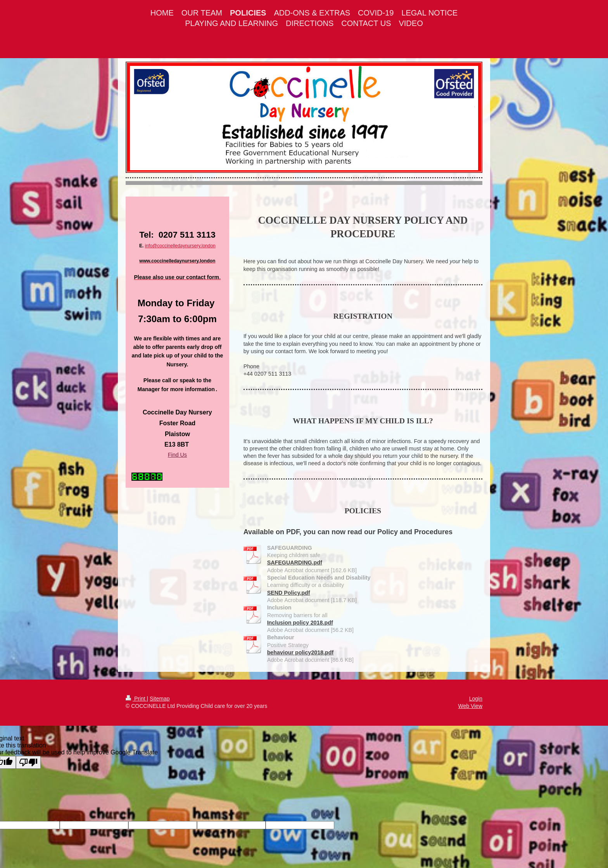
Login (476, 699)
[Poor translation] (28, 762)
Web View (470, 706)
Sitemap (160, 699)
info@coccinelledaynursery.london (180, 246)
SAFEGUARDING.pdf (295, 563)
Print (136, 699)
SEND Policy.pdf (289, 593)
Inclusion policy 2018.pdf (300, 623)
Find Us (177, 455)
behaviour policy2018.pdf (301, 652)
